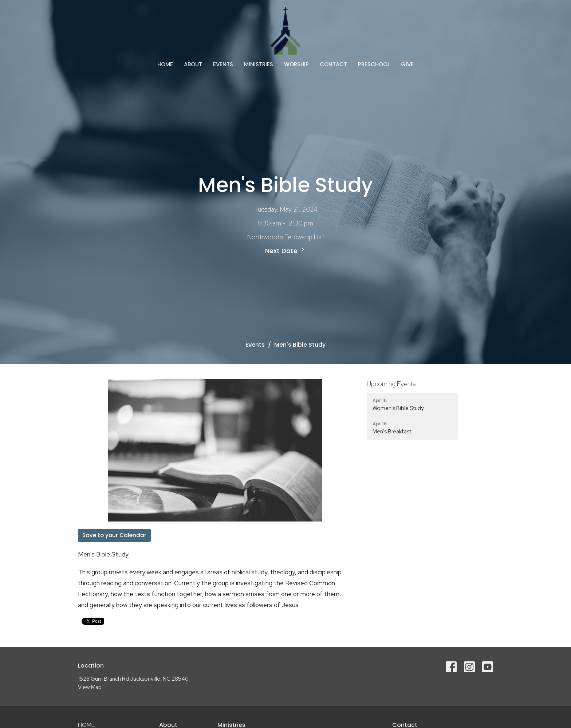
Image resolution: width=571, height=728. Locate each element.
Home (165, 64)
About (193, 64)
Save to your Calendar (114, 535)
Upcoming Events (391, 384)
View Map (90, 687)
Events (223, 64)
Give (407, 64)
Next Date (286, 251)
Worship (296, 64)
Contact (333, 64)
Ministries (259, 64)
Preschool (374, 64)
